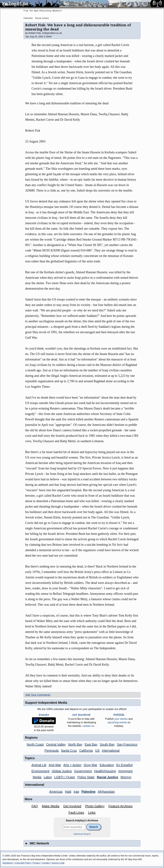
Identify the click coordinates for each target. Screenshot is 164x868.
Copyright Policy (23, 863)
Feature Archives (120, 806)
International (111, 751)
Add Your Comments (38, 695)
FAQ (35, 806)
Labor (48, 777)
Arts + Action (72, 765)
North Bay (75, 744)
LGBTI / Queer (65, 777)
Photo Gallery (95, 806)
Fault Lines (76, 813)
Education (107, 765)
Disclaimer (8, 863)
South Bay (107, 744)
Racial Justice (42, 18)
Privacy (36, 863)
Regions (31, 738)
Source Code (58, 863)
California (86, 751)
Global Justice (62, 771)
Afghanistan (106, 792)
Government (83, 771)
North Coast (35, 744)
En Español (124, 765)
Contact (46, 863)
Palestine (28, 18)
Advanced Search (82, 834)
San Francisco (127, 744)
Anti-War (55, 765)
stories (121, 719)
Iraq (76, 792)
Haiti (68, 792)
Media (37, 777)
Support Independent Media (46, 703)
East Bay (91, 744)
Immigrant (125, 771)
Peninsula (52, 751)
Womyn (126, 777)
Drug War (91, 765)
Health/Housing (105, 771)
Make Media (51, 806)
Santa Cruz (69, 751)
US (97, 751)
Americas (56, 792)
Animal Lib (39, 765)
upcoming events (117, 722)
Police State (86, 777)
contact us (88, 726)
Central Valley (56, 744)
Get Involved (72, 806)
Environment (40, 771)
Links (92, 813)
